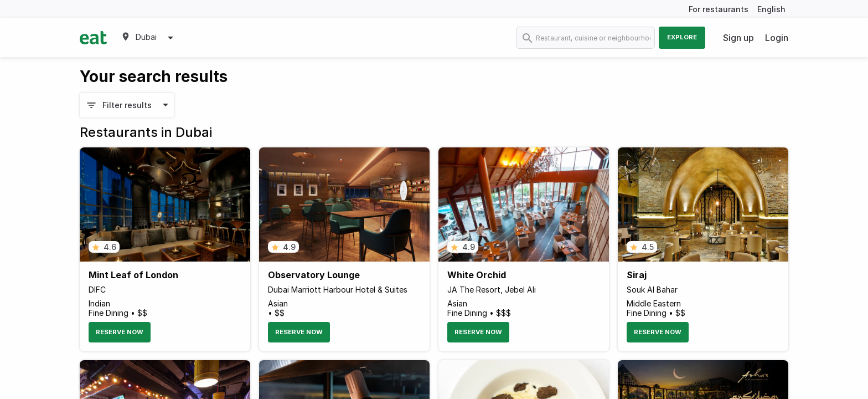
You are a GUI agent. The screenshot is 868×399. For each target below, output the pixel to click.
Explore (682, 37)
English (771, 9)
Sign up (738, 38)
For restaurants (719, 9)
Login (777, 38)
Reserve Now (120, 332)
